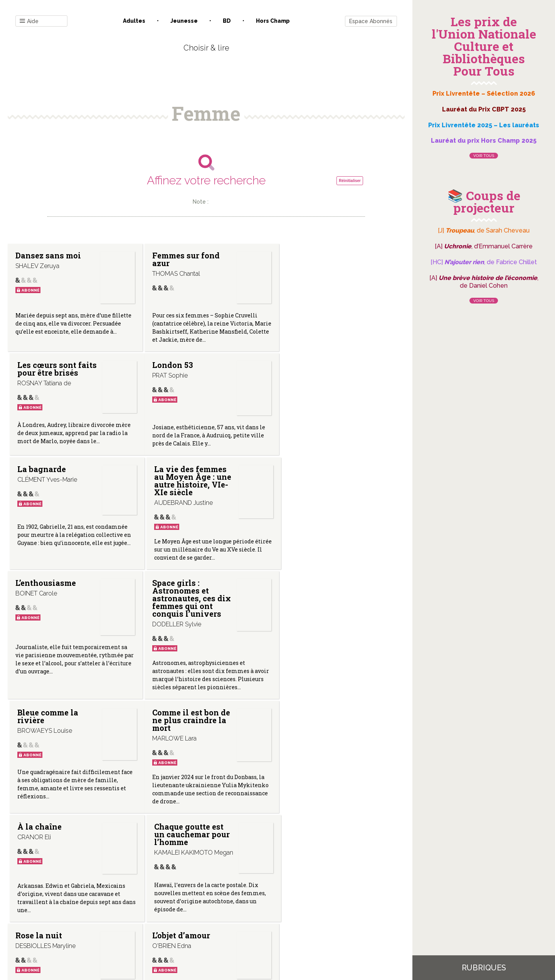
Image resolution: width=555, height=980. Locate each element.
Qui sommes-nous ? (166, 902)
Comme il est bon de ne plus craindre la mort (53, 624)
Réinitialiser (350, 181)
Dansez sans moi (48, 255)
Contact (119, 902)
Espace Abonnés (371, 21)
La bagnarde (172, 365)
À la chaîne (170, 616)
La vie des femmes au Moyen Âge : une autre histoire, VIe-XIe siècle (317, 376)
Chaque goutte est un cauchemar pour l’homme (318, 624)
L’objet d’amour (177, 731)
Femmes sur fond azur (182, 259)
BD (227, 21)
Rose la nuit (39, 731)
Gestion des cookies (280, 902)
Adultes (134, 21)
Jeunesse (184, 21)
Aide (29, 21)
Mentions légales (224, 902)
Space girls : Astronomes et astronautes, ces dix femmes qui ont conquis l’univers (186, 494)
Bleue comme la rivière (311, 482)
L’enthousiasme (46, 479)
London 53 (36, 365)
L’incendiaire (306, 731)
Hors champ (273, 21)
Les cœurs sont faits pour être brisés (310, 263)
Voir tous (484, 156)
